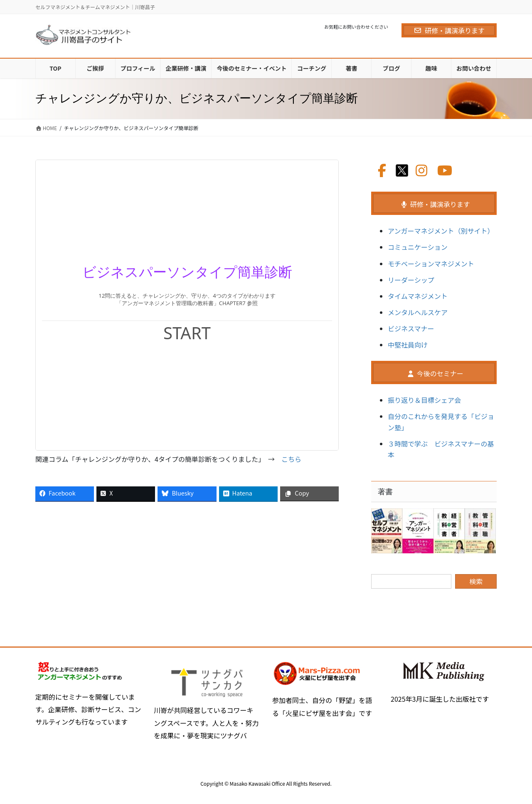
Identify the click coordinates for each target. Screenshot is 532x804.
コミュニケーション (418, 247)
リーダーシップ (411, 280)
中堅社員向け (408, 345)
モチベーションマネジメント (431, 264)
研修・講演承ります (449, 30)
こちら (291, 459)
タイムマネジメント (418, 296)
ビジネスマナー (411, 328)
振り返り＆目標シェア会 (424, 400)
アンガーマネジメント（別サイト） (441, 231)
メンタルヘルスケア (418, 312)
